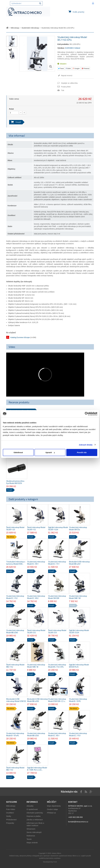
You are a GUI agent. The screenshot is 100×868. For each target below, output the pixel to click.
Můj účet (52, 802)
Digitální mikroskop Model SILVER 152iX (58, 528)
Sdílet (68, 69)
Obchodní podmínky (35, 813)
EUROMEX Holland (73, 48)
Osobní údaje (52, 809)
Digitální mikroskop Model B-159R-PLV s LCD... (37, 769)
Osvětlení (10, 813)
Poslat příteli (66, 87)
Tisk (63, 90)
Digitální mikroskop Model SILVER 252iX (79, 631)
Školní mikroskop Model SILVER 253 (57, 631)
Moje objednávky (54, 806)
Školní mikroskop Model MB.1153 (15, 769)
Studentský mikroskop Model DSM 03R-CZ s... (57, 700)
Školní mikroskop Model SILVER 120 (15, 528)
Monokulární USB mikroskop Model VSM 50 (16, 700)
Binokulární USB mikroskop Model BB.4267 (79, 563)
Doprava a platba (33, 816)
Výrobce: (61, 48)
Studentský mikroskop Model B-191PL (78, 700)
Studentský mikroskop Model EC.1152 (15, 597)
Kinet (55, 862)
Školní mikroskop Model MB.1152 (15, 666)
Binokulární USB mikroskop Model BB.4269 (38, 700)
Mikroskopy (11, 806)
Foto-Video (11, 809)
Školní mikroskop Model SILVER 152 (36, 528)
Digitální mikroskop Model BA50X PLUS (79, 666)
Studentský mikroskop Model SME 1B (36, 666)
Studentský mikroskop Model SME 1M (78, 597)
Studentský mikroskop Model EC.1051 (36, 563)
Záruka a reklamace (35, 820)
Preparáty (10, 823)
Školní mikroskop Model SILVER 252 (36, 631)
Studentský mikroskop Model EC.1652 (36, 597)
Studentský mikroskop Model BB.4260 (15, 631)
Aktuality (30, 806)
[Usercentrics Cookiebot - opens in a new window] (87, 414)
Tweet (61, 69)
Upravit (50, 452)
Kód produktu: (63, 44)
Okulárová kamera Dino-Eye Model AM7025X (16, 482)
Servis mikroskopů (34, 832)
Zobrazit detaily (86, 445)
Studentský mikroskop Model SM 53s (78, 528)
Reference (31, 836)
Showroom (31, 829)
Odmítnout (18, 452)
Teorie (29, 839)
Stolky (9, 816)
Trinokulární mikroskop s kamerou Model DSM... (16, 563)
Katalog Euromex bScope (20, 337)
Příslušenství (11, 820)
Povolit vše (82, 452)
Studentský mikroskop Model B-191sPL (15, 734)
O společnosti (32, 809)
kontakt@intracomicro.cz (78, 822)
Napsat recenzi (66, 75)
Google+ (76, 69)
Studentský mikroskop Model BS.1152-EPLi (57, 666)
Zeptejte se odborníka (69, 83)
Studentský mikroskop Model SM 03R (57, 597)
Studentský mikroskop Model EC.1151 (57, 563)
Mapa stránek (32, 843)
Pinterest (86, 69)
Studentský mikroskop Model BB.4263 (36, 734)
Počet (11, 109)
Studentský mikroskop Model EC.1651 (57, 734)
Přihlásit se (51, 813)
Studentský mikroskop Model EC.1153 (78, 734)
